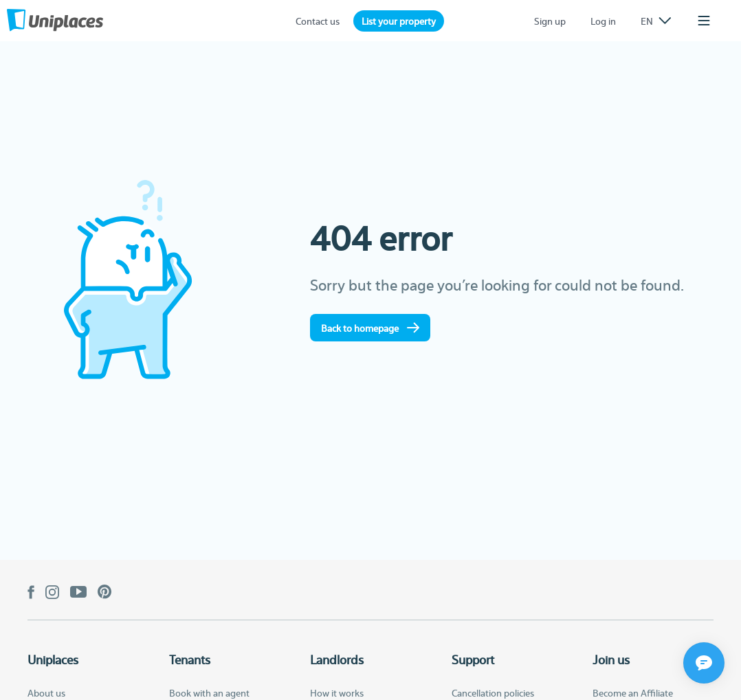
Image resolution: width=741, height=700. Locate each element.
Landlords (337, 659)
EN (656, 21)
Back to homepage (370, 328)
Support (473, 659)
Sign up (550, 21)
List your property (399, 21)
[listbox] (656, 21)
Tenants (190, 659)
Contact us (318, 21)
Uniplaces (53, 659)
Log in (603, 21)
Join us (611, 659)
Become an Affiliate (633, 692)
